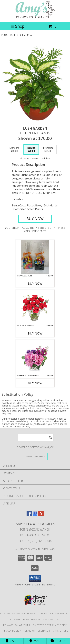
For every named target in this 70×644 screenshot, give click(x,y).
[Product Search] (36, 437)
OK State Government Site (50, 625)
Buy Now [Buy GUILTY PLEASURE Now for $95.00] (35, 333)
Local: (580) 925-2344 (35, 541)
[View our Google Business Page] (35, 515)
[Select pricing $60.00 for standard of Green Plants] (14, 150)
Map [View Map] (35, 641)
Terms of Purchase (36, 631)
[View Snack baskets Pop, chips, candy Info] (35, 257)
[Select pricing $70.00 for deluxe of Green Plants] (31, 150)
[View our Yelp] (41, 515)
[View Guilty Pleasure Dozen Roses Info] (35, 307)
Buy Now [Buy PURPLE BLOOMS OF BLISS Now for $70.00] (35, 383)
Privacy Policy (11, 631)
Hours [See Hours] (58, 641)
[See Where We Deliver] (35, 456)
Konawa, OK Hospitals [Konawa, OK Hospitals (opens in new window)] (53, 614)
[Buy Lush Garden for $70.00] (35, 219)
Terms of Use (60, 631)
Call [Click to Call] (12, 641)
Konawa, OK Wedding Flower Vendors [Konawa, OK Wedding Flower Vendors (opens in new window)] (35, 619)
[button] (35, 578)
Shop (18, 26)
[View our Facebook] (29, 515)
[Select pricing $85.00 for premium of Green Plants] (48, 150)
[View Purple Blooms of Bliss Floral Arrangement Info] (35, 357)
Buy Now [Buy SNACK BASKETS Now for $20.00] (35, 283)
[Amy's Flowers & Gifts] (35, 17)
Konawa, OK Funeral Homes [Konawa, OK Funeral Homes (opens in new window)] (18, 614)
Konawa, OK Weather (17, 625)
